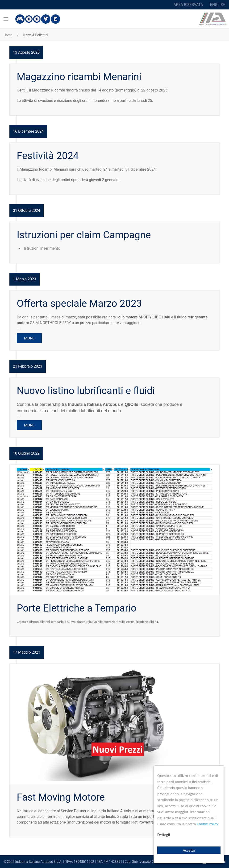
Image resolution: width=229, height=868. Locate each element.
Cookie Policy (207, 824)
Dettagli (164, 835)
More (29, 338)
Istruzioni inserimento (42, 248)
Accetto (189, 850)
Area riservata (188, 5)
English (218, 5)
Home (8, 35)
